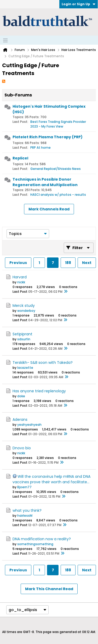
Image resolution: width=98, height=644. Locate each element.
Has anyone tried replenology (39, 391)
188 (68, 263)
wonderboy (26, 311)
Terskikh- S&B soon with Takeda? (43, 363)
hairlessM (25, 516)
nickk (21, 282)
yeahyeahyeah (29, 425)
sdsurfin (24, 339)
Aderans (20, 419)
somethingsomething (35, 544)
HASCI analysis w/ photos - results (58, 195)
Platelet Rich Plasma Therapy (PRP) (48, 137)
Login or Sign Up (79, 4)
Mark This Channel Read (49, 589)
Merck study (24, 306)
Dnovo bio (22, 448)
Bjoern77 (24, 487)
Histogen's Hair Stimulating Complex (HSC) (49, 109)
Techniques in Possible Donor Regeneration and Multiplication (45, 182)
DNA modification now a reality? (42, 539)
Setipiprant (22, 334)
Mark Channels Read (49, 209)
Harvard (20, 277)
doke (21, 396)
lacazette (25, 368)
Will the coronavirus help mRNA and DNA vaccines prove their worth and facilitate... (51, 479)
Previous (18, 263)
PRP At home (41, 148)
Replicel (20, 158)
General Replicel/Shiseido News (56, 169)
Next (87, 263)
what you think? (27, 510)
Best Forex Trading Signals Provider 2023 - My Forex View (58, 124)
